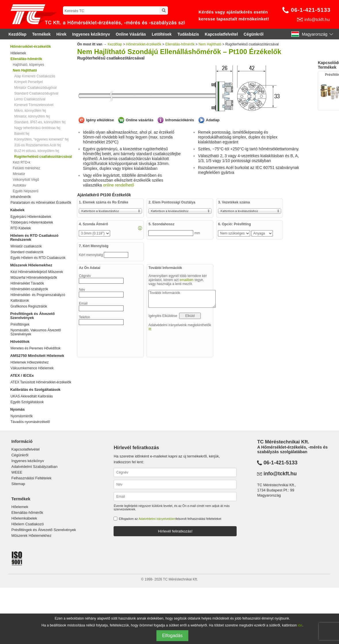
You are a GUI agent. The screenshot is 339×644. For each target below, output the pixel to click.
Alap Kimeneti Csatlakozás (35, 76)
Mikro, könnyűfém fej (30, 111)
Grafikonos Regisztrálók (29, 306)
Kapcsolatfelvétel (221, 34)
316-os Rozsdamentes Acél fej (37, 145)
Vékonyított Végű (26, 180)
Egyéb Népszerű (25, 191)
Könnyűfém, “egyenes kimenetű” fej (41, 139)
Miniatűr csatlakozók (26, 246)
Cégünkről (253, 34)
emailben (187, 280)
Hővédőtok (20, 342)
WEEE (17, 472)
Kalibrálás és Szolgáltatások (35, 390)
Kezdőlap (17, 34)
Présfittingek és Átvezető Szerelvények (32, 316)
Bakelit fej (22, 134)
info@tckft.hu (317, 19)
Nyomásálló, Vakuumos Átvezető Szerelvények (36, 332)
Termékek (41, 34)
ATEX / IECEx (22, 375)
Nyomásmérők (21, 416)
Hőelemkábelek (24, 518)
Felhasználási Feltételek (31, 478)
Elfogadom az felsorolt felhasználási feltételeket (170, 519)
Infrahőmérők (21, 197)
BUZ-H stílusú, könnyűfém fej (37, 151)
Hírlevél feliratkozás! (175, 531)
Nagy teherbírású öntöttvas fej (37, 128)
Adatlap (213, 120)
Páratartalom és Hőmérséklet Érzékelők (41, 203)
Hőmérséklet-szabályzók (29, 289)
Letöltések (162, 34)
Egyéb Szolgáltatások (27, 402)
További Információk (182, 299)
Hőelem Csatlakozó (27, 524)
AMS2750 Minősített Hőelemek (37, 356)
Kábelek (17, 210)
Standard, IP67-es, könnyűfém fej (40, 122)
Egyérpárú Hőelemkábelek (31, 217)
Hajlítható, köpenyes (28, 65)
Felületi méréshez (26, 168)
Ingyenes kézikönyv (91, 34)
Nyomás (17, 409)
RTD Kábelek (21, 228)
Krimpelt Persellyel (28, 82)
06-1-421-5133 (311, 10)
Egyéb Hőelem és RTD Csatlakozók (38, 258)
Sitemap (18, 484)
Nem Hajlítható (210, 44)
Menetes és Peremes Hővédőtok (35, 348)
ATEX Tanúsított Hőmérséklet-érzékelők (41, 382)
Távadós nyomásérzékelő (30, 422)
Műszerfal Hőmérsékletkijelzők (34, 278)
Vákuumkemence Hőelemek (32, 368)
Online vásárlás (139, 120)
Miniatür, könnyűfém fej (32, 116)
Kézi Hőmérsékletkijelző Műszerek (37, 272)
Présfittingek (20, 324)
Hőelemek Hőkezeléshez (29, 362)
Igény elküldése (100, 120)
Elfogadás (172, 636)
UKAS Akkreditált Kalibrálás (31, 396)
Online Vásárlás (131, 34)
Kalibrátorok (20, 301)
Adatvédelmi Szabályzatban (34, 467)
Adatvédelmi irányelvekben (157, 519)
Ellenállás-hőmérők (180, 44)
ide (300, 625)
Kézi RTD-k (21, 162)
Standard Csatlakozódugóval (36, 93)
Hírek (61, 34)
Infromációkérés (179, 120)
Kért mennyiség (91, 255)
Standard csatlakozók (27, 252)
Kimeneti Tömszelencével (34, 105)
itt (150, 329)
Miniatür (19, 174)
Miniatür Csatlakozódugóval (35, 88)
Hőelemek (18, 53)
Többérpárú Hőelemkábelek (32, 222)
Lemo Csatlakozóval (30, 99)
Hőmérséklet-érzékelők (30, 46)
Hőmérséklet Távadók (27, 283)
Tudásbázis (188, 34)
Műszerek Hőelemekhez (31, 265)
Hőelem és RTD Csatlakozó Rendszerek (34, 238)
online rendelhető (119, 185)
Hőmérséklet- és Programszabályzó (38, 295)
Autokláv (19, 185)
